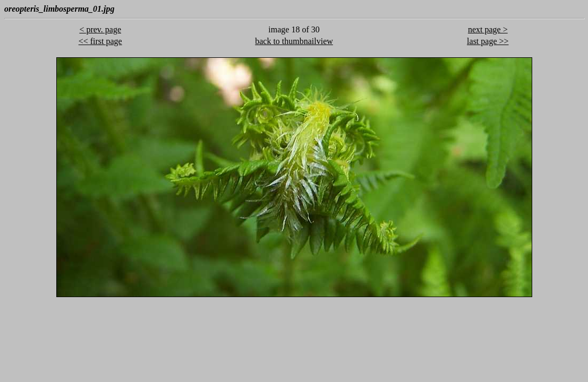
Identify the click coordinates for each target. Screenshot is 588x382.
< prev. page (100, 29)
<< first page (100, 41)
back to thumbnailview (294, 41)
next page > (488, 29)
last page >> (488, 41)
